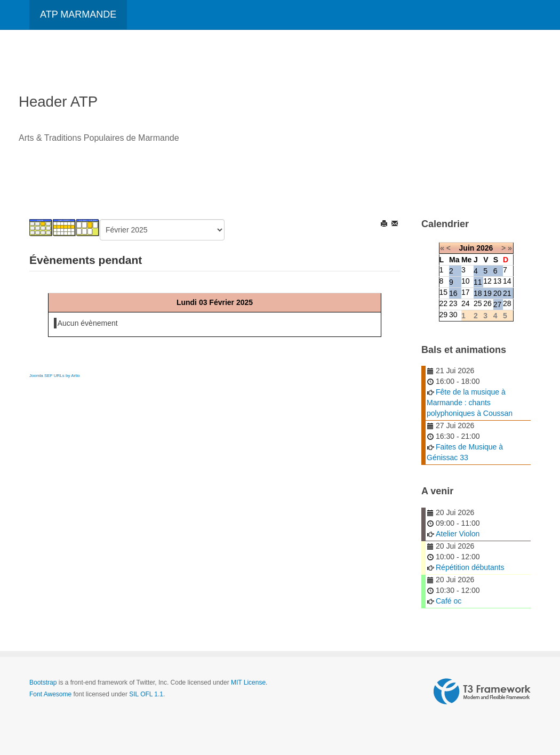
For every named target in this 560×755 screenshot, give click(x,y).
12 (487, 281)
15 (444, 292)
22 (444, 303)
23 (453, 303)
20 (498, 293)
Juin (467, 248)
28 (507, 303)
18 (478, 293)
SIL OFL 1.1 (146, 694)
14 (507, 281)
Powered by (482, 692)
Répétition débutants (470, 567)
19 (487, 293)
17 (466, 292)
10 (466, 281)
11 (478, 282)
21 (507, 293)
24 (466, 303)
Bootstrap (43, 682)
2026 (485, 248)
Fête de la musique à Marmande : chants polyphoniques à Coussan (470, 403)
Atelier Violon (458, 534)
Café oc (449, 601)
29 (444, 315)
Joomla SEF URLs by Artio (55, 376)
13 (498, 281)
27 (498, 304)
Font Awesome (50, 694)
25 (478, 303)
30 (453, 315)
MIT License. (249, 682)
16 (453, 293)
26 (487, 303)
